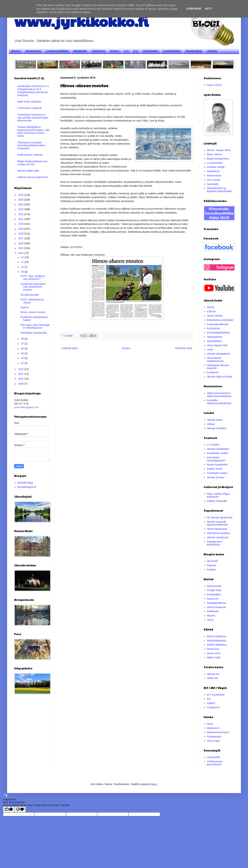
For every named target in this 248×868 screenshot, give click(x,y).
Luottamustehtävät (57, 51)
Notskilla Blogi (25, 483)
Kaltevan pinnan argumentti (32, 177)
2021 (21, 219)
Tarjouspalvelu (215, 337)
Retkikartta (213, 611)
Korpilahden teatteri (218, 453)
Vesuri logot (213, 741)
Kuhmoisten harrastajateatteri (216, 459)
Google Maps (214, 590)
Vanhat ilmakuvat (216, 607)
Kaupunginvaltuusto (218, 324)
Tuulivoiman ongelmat (29, 108)
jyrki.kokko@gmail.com (26, 407)
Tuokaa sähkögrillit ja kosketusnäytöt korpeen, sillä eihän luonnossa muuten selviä (33, 131)
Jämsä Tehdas (215, 316)
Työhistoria (98, 51)
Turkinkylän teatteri (217, 473)
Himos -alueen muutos (33, 312)
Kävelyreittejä (194, 51)
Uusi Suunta (214, 180)
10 (23, 267)
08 (23, 339)
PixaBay (211, 570)
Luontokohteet (172, 51)
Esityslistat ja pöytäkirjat (220, 320)
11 (23, 262)
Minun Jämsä (214, 154)
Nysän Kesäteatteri (217, 465)
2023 (21, 209)
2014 (21, 253)
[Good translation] (9, 809)
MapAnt (211, 616)
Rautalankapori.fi (27, 487)
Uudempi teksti (69, 348)
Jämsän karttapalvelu (219, 354)
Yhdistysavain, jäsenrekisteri (215, 763)
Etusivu (16, 51)
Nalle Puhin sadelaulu (29, 102)
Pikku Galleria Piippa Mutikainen (218, 495)
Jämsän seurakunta (218, 537)
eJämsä (211, 311)
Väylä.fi (211, 703)
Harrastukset (33, 51)
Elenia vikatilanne (217, 636)
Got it (209, 9)
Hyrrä (210, 724)
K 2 (126, 51)
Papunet (211, 565)
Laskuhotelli (213, 757)
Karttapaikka (214, 594)
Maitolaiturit (213, 171)
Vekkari (211, 424)
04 (23, 358)
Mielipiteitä (80, 51)
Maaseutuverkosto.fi (218, 732)
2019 (21, 229)
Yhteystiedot (150, 51)
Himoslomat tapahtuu (219, 533)
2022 (21, 214)
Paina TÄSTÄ (214, 85)
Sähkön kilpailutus (217, 645)
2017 (21, 238)
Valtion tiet (213, 678)
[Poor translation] (20, 809)
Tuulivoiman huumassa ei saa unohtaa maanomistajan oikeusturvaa (33, 118)
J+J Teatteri (213, 445)
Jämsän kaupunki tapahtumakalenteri (217, 523)
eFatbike (212, 51)
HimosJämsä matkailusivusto (215, 359)
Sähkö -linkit (214, 657)
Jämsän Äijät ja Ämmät (220, 377)
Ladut (210, 349)
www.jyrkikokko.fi (81, 21)
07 (23, 344)
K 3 (136, 51)
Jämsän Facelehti (217, 428)
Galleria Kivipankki (217, 501)
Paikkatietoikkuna (217, 603)
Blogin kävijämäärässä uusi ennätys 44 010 (32, 163)
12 (23, 257)
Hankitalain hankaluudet (34, 333)
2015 (21, 248)
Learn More (194, 9)
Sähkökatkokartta (216, 641)
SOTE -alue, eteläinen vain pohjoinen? (33, 278)
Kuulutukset (213, 328)
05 (23, 353)
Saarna (24, 307)
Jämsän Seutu (215, 420)
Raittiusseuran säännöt (30, 155)
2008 (21, 384)
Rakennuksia (214, 176)
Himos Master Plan (217, 345)
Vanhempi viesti (183, 348)
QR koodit (212, 561)
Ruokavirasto (214, 737)
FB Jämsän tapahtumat (220, 517)
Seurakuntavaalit (30, 295)
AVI (209, 699)
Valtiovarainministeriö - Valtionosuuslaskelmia (219, 395)
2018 (21, 234)
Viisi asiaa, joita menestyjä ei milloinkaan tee (35, 326)
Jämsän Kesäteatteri (218, 449)
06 (23, 349)
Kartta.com (213, 599)
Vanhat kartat (214, 586)
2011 (21, 374)
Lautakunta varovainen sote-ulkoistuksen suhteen (33, 287)
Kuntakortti (213, 372)
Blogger (153, 784)
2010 (21, 379)
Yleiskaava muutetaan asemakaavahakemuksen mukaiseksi (31, 145)
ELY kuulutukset (216, 695)
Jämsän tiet (213, 674)
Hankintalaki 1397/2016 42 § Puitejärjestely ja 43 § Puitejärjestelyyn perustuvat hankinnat (33, 91)
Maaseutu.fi (213, 728)
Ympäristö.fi (213, 707)
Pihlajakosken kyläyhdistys (214, 543)
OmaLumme (214, 653)
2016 (21, 243)
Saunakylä (213, 184)
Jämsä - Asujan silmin (219, 150)
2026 (21, 195)
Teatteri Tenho (215, 469)
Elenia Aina (213, 649)
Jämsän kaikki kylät (28, 171)
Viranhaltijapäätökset (218, 333)
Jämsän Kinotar (215, 477)
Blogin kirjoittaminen (218, 159)
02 (23, 363)
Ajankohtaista (214, 341)
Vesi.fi (210, 620)
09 (23, 272)
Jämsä (210, 307)
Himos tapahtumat (217, 529)
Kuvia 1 (115, 51)
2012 (21, 369)
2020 (21, 224)
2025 (21, 200)
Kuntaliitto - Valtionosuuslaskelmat (219, 402)
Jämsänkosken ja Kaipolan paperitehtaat (219, 190)
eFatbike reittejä (216, 167)
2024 (21, 204)
